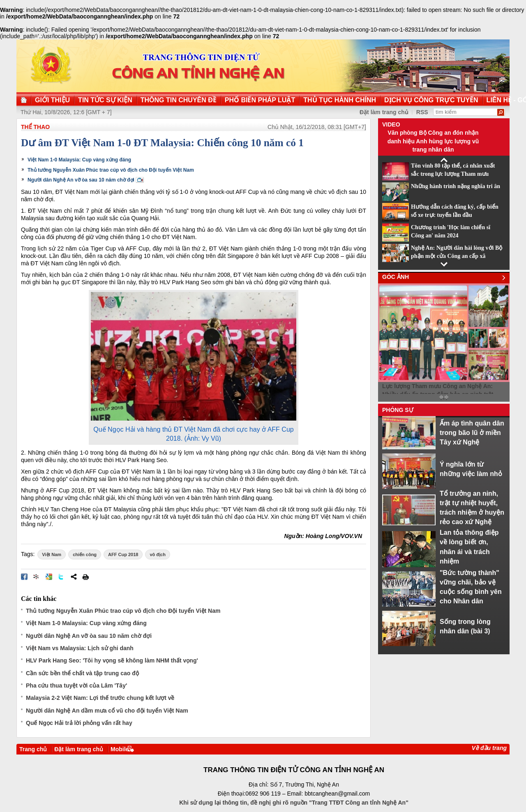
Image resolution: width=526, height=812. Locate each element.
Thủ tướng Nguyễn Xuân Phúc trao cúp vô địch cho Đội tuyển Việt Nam (111, 170)
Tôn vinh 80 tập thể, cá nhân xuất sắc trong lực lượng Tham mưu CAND (453, 174)
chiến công (85, 554)
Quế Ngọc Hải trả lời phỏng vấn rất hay (79, 723)
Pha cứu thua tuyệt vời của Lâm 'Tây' (76, 685)
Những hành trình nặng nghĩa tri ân (456, 186)
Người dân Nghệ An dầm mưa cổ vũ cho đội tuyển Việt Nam (107, 711)
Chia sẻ (74, 577)
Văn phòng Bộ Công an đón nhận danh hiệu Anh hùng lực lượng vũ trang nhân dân (433, 141)
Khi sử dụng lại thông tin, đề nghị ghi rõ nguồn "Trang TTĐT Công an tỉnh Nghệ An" (294, 803)
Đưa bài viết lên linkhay (37, 577)
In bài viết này (85, 577)
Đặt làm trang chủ (79, 749)
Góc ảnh (396, 277)
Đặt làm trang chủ (384, 112)
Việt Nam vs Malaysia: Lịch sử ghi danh (80, 648)
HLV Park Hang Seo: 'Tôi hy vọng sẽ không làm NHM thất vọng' (112, 660)
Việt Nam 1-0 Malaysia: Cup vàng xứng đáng (79, 160)
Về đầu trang (489, 748)
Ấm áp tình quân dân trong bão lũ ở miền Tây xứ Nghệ (472, 433)
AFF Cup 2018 (123, 554)
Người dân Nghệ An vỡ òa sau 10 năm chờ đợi (81, 180)
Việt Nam (52, 554)
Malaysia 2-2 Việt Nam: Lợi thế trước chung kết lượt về (100, 698)
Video (391, 124)
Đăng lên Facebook (24, 577)
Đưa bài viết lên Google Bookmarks (49, 577)
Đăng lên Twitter (61, 577)
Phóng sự (398, 410)
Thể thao (35, 127)
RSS (422, 112)
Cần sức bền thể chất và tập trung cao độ (82, 673)
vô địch (157, 554)
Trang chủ (33, 749)
